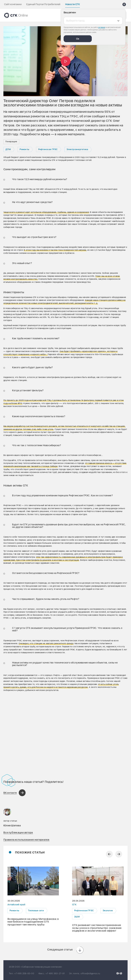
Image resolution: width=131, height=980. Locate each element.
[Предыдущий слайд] (109, 854)
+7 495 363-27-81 (55, 973)
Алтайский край (16, 905)
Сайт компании (13, 4)
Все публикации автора (18, 832)
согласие (102, 27)
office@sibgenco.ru (90, 973)
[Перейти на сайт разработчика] (119, 973)
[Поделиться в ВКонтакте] (14, 793)
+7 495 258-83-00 (24, 973)
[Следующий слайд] (119, 854)
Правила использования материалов (26, 840)
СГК (74, 905)
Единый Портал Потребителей (43, 4)
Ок (78, 39)
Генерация (11, 141)
